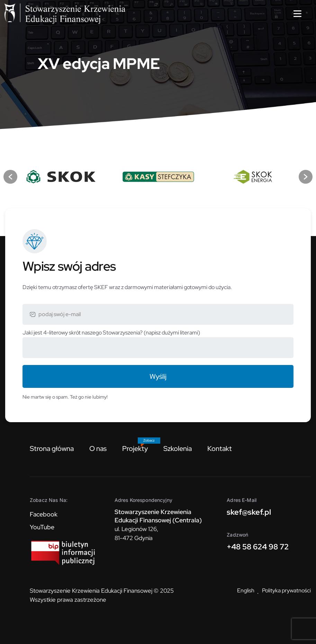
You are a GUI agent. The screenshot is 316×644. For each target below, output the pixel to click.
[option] (62, 177)
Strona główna (52, 449)
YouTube (42, 527)
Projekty (135, 449)
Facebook (44, 514)
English (246, 590)
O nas (98, 449)
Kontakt (220, 449)
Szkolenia (178, 449)
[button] (10, 177)
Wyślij (158, 376)
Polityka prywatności (286, 590)
